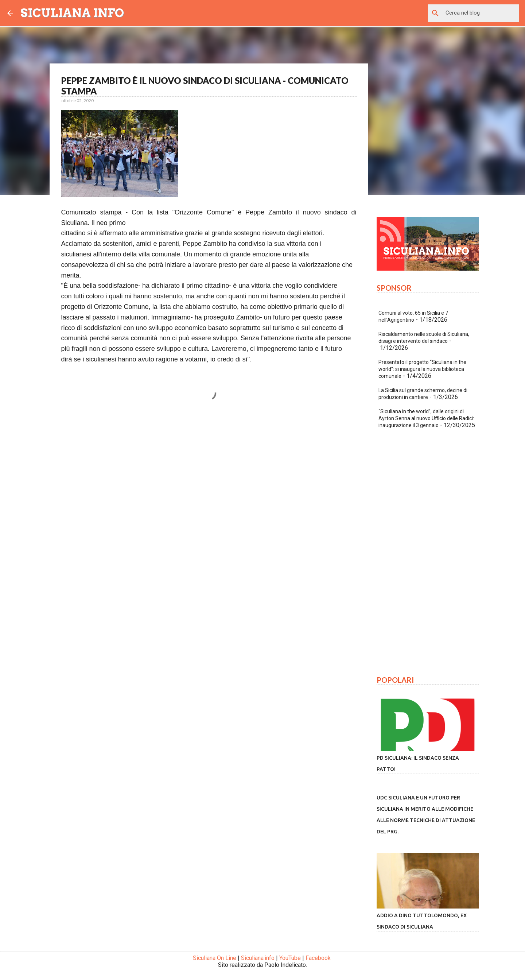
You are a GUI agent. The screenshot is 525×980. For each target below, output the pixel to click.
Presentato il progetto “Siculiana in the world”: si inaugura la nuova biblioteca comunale (422, 369)
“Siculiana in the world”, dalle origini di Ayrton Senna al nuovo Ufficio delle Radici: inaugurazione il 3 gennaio (426, 418)
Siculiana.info (258, 958)
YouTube (290, 958)
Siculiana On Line (215, 958)
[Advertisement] (209, 485)
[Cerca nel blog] (481, 13)
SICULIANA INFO (72, 13)
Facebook (318, 958)
